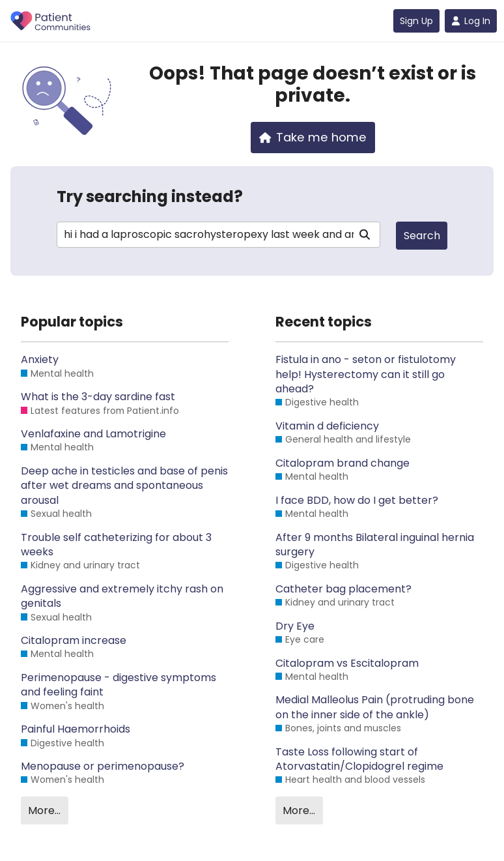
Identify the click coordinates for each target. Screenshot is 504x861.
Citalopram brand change (343, 463)
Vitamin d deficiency (327, 426)
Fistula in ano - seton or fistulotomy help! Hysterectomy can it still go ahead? (366, 374)
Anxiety (40, 360)
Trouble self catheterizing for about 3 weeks (116, 545)
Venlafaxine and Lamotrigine (93, 434)
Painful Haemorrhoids (76, 729)
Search (422, 236)
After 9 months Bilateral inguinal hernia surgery (375, 545)
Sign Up (416, 21)
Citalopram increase (74, 641)
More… (44, 810)
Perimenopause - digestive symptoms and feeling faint (119, 685)
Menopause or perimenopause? (103, 766)
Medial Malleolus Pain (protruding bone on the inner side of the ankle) (375, 707)
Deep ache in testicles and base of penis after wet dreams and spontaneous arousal (124, 486)
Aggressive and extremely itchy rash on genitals (122, 596)
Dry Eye (295, 626)
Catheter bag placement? (343, 589)
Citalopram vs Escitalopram (347, 664)
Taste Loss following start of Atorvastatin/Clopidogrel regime (359, 759)
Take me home (313, 137)
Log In (471, 21)
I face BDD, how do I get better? (357, 501)
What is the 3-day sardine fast (98, 397)
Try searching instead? (150, 197)
